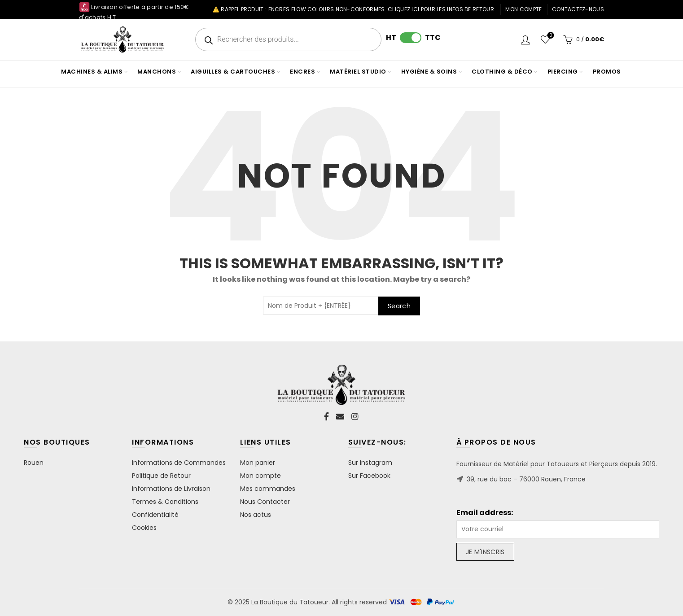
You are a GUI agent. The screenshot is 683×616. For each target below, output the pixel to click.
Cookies (144, 528)
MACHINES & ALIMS (92, 72)
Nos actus (256, 515)
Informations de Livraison (171, 489)
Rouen (34, 463)
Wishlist (550, 36)
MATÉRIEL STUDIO (358, 72)
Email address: (485, 513)
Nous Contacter (265, 502)
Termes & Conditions (165, 502)
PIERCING (563, 72)
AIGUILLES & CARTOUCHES (233, 72)
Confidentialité (155, 515)
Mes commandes (268, 489)
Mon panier (258, 463)
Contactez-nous (578, 9)
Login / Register (525, 39)
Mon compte (523, 9)
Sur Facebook (369, 476)
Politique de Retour (161, 476)
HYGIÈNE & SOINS (429, 72)
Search (399, 306)
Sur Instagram (370, 463)
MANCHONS (157, 72)
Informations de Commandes (179, 463)
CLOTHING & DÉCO (502, 72)
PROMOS (607, 72)
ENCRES (302, 72)
